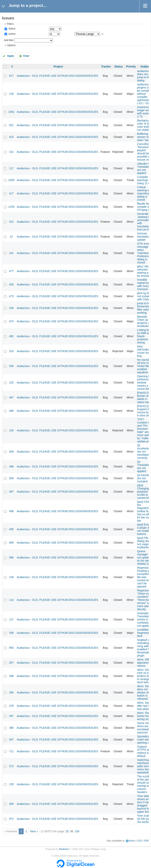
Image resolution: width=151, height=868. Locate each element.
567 (11, 740)
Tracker (106, 66)
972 (11, 819)
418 (11, 308)
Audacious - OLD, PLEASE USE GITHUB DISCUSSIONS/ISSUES (57, 76)
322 (11, 222)
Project (58, 66)
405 (11, 284)
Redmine (64, 849)
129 (11, 94)
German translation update (143, 237)
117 (11, 168)
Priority (131, 66)
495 (11, 529)
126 (11, 430)
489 (11, 543)
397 (11, 716)
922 (11, 125)
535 (11, 366)
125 (11, 383)
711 (11, 751)
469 (11, 452)
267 (11, 663)
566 (11, 557)
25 (67, 831)
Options (11, 45)
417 (11, 193)
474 (11, 321)
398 (11, 676)
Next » (34, 831)
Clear (26, 56)
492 (11, 336)
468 (11, 411)
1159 (11, 207)
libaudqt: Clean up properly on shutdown (144, 321)
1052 (11, 112)
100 (77, 831)
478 (11, 706)
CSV (139, 841)
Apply (11, 56)
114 (11, 600)
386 (11, 728)
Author (12, 34)
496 (11, 511)
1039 (11, 180)
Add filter (9, 40)
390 (11, 692)
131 (11, 152)
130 (11, 577)
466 (11, 466)
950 (11, 648)
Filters (10, 24)
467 (11, 397)
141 (11, 253)
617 (11, 76)
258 (11, 633)
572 (11, 766)
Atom (132, 841)
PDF (146, 841)
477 (11, 271)
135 (11, 784)
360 (11, 804)
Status (12, 29)
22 (11, 237)
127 (11, 619)
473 (11, 296)
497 (11, 492)
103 (11, 351)
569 (11, 478)
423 (11, 137)
